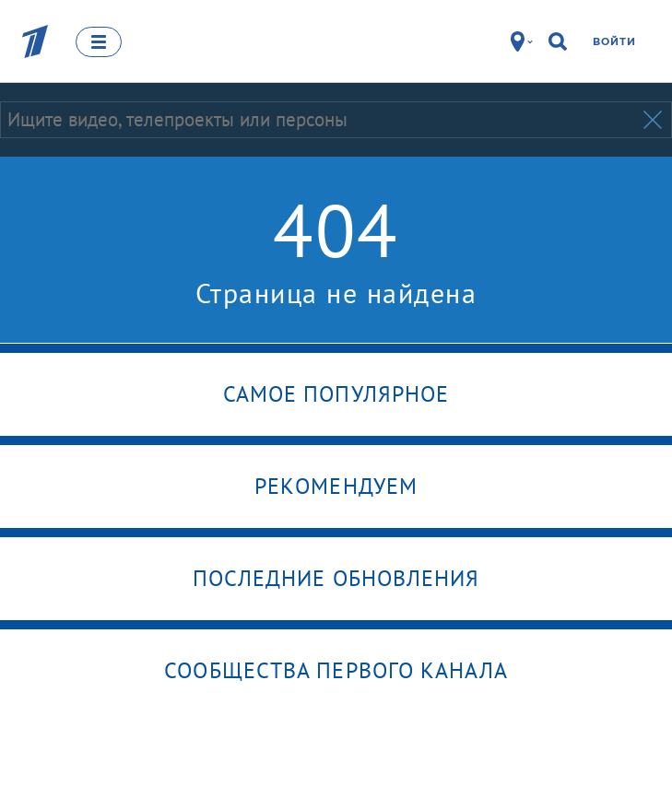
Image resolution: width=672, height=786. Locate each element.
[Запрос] (320, 120)
